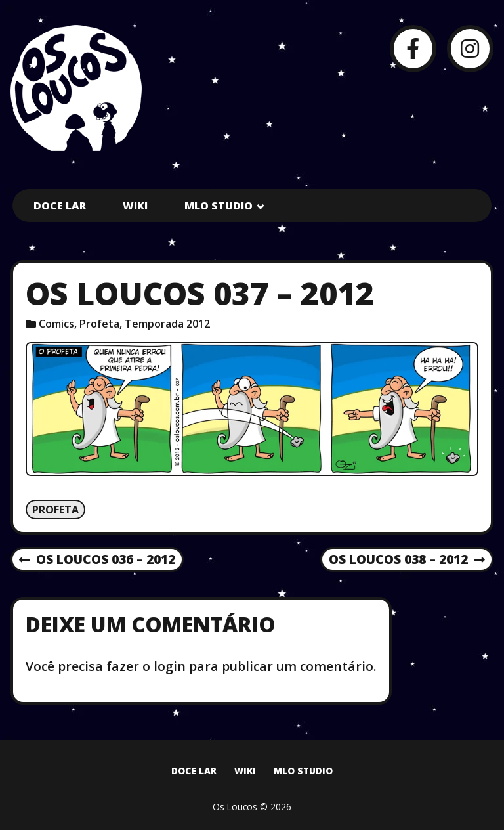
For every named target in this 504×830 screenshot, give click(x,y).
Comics (56, 324)
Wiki (135, 206)
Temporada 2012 (167, 324)
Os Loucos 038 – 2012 (407, 560)
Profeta (99, 324)
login (170, 666)
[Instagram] (470, 48)
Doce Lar (60, 206)
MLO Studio (219, 206)
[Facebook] (413, 48)
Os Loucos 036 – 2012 (97, 560)
